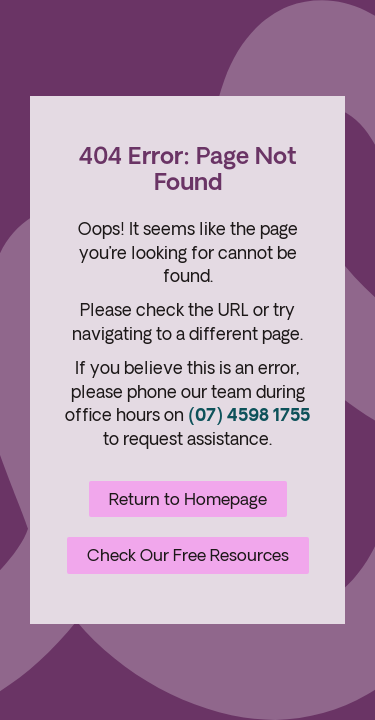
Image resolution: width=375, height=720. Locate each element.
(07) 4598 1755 (249, 414)
